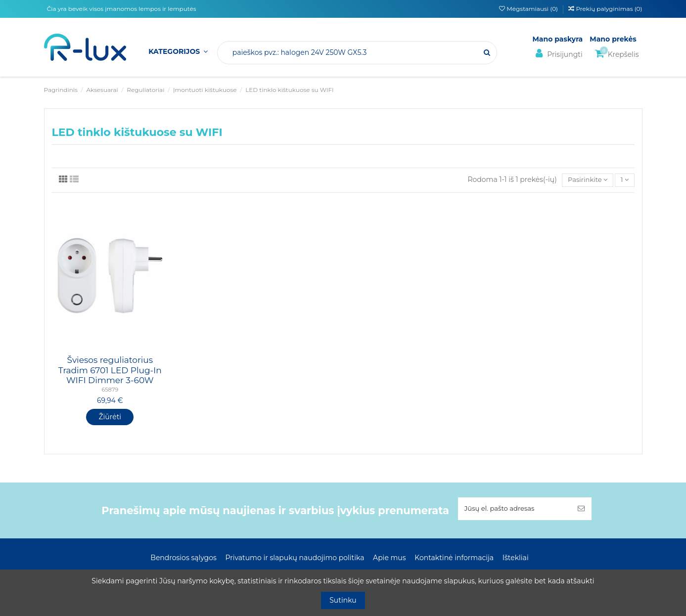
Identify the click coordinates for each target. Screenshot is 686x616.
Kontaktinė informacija (454, 559)
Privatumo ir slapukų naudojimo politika (295, 559)
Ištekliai (516, 559)
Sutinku (343, 600)
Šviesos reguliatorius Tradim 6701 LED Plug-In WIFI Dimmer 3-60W (110, 371)
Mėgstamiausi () (529, 9)
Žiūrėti (110, 417)
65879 (110, 391)
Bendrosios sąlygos (183, 559)
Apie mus (389, 559)
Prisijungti (558, 54)
